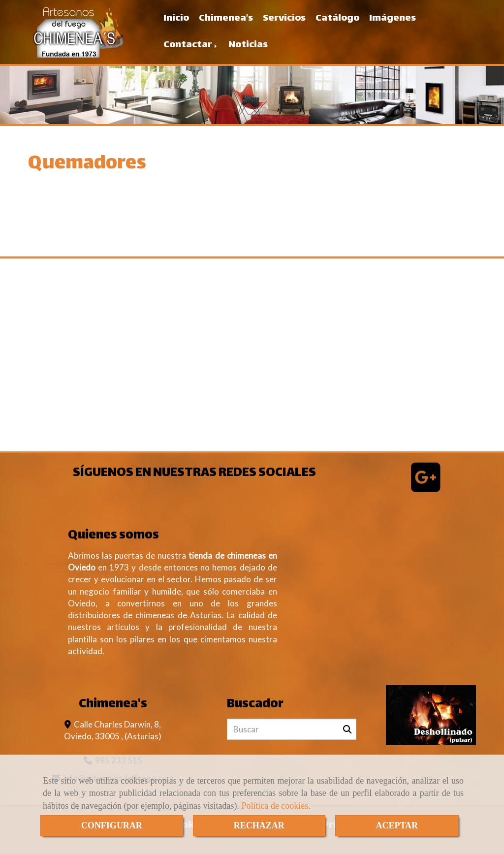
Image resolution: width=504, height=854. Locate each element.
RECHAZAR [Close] (259, 825)
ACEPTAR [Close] (397, 825)
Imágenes (393, 18)
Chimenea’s (226, 18)
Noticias (248, 45)
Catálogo (337, 18)
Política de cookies (275, 806)
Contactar (191, 45)
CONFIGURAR (112, 825)
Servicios (284, 18)
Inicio (176, 18)
